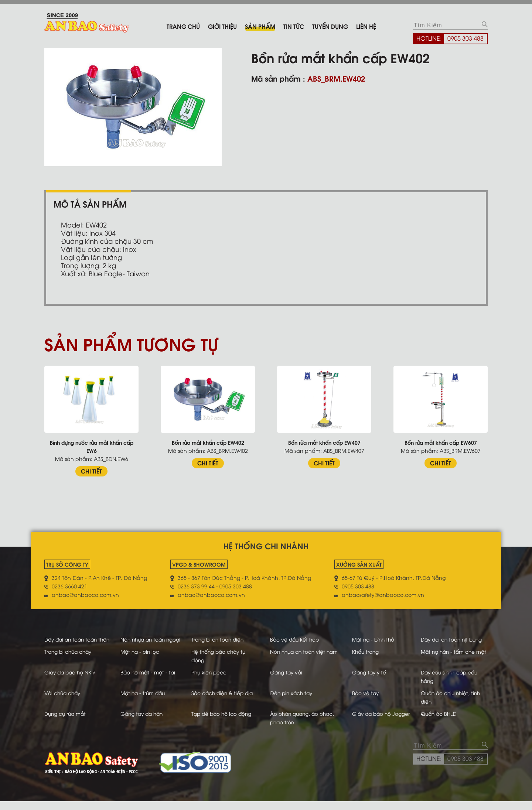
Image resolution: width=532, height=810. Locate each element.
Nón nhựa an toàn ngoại (152, 640)
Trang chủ (183, 26)
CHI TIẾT (91, 471)
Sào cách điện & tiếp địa (227, 702)
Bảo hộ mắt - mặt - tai (148, 681)
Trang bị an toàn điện (222, 640)
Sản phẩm (260, 26)
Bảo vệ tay (365, 702)
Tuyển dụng (330, 26)
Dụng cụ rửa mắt (66, 722)
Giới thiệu (222, 26)
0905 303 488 (465, 38)
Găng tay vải (288, 681)
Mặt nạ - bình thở (374, 640)
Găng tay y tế (369, 681)
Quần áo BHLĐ (441, 722)
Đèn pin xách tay (294, 702)
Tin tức (294, 26)
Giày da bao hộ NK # (71, 681)
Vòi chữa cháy (63, 702)
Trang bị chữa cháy (69, 660)
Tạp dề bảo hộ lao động (226, 722)
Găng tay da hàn (142, 722)
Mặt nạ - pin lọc (140, 660)
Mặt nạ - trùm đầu (143, 702)
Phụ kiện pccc (213, 681)
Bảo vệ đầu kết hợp (297, 640)
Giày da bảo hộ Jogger (381, 722)
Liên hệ (366, 26)
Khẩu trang (366, 660)
